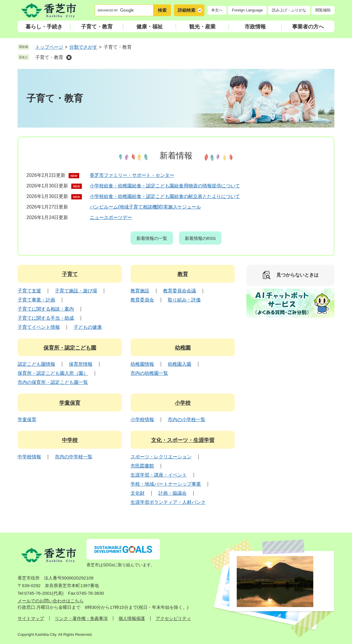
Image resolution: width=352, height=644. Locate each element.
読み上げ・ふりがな (289, 10)
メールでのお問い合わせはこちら (51, 601)
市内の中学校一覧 (74, 457)
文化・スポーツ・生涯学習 (183, 440)
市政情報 (255, 27)
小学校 (183, 403)
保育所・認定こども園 (70, 348)
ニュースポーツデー (111, 217)
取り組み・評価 (184, 300)
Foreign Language (247, 10)
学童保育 (70, 403)
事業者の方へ (308, 27)
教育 (183, 274)
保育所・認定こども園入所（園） (53, 373)
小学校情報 (142, 420)
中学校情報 (29, 457)
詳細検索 (187, 10)
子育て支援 (29, 291)
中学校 (70, 440)
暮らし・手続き (44, 27)
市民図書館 (142, 466)
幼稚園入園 (180, 364)
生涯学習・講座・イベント (159, 475)
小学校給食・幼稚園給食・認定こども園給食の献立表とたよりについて (165, 196)
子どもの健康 (88, 327)
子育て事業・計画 (36, 300)
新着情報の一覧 (152, 238)
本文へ (217, 10)
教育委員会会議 (180, 291)
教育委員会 (142, 300)
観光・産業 (202, 27)
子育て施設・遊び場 (76, 291)
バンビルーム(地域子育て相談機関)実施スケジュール (145, 207)
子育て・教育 (97, 27)
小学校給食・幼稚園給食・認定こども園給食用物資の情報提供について (165, 186)
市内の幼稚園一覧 (149, 373)
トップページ (49, 47)
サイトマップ (31, 618)
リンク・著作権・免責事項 (81, 618)
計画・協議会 (172, 493)
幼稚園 (183, 348)
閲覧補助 (323, 10)
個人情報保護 (132, 618)
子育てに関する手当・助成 (46, 318)
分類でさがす (83, 47)
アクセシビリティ (173, 618)
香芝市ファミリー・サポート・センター (132, 175)
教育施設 (140, 291)
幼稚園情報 (142, 364)
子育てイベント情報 (39, 327)
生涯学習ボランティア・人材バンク (168, 502)
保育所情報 (81, 364)
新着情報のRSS (200, 238)
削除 (69, 57)
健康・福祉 (150, 27)
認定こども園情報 (36, 364)
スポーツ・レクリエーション (161, 457)
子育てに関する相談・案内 (46, 309)
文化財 (138, 493)
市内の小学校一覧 (187, 420)
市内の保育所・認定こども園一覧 (53, 382)
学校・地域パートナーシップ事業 (166, 484)
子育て (70, 274)
